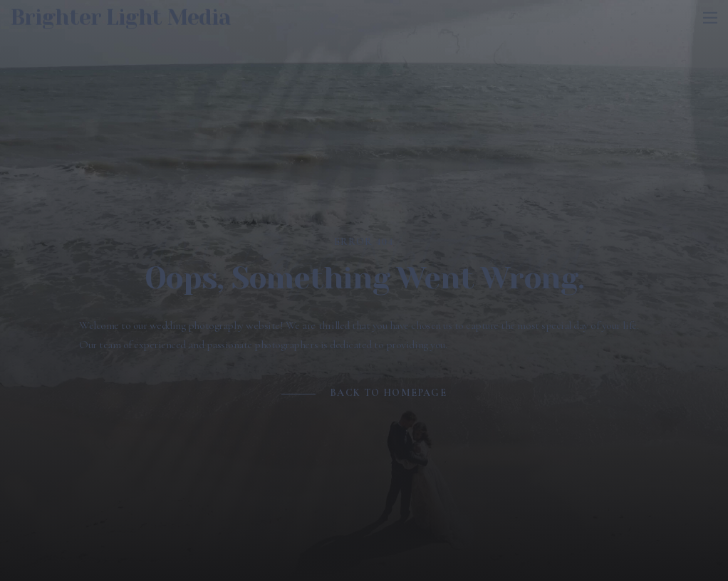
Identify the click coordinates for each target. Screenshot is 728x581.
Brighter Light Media (121, 15)
